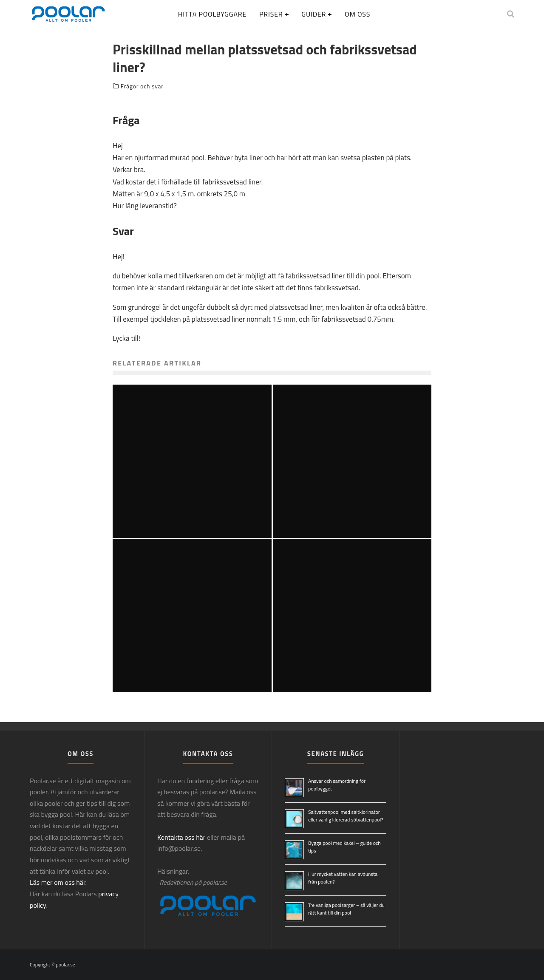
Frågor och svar (142, 86)
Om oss (357, 14)
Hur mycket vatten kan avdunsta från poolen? (343, 878)
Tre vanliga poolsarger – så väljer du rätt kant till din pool (346, 909)
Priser (271, 14)
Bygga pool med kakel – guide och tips (344, 847)
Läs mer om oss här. (58, 882)
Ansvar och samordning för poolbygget (337, 785)
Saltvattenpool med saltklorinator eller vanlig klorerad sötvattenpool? (346, 816)
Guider (314, 14)
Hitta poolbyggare (212, 14)
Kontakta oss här (181, 837)
